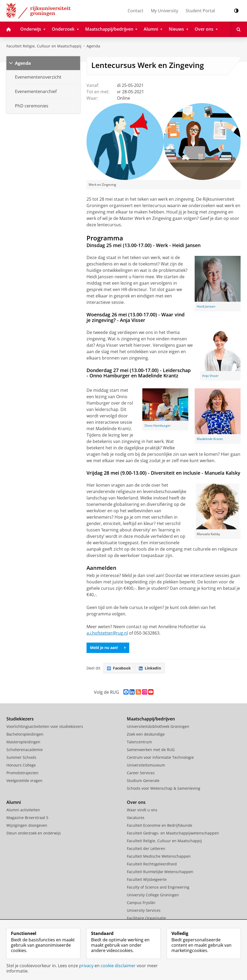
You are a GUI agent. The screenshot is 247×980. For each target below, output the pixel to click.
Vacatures (136, 818)
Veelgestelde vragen (24, 781)
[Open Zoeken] (239, 29)
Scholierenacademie (25, 750)
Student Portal (200, 11)
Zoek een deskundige (146, 734)
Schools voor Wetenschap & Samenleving (164, 788)
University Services (144, 910)
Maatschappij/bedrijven (151, 719)
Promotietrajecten (22, 773)
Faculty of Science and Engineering (158, 887)
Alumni (14, 802)
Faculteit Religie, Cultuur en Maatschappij (44, 46)
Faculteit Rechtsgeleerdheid (152, 864)
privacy (86, 966)
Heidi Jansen (206, 306)
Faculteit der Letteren (146, 848)
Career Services (141, 773)
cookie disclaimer (118, 966)
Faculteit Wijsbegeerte (147, 879)
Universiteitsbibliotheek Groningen (158, 726)
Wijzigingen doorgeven (27, 825)
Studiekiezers (20, 719)
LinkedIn (150, 668)
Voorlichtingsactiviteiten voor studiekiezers (45, 726)
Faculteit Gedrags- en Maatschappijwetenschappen (173, 833)
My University (164, 11)
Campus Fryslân (141, 903)
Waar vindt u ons (142, 810)
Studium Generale (143, 781)
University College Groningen (153, 895)
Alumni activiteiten (23, 810)
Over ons (136, 802)
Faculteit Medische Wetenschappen (159, 856)
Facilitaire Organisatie (146, 918)
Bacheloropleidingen (25, 734)
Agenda (93, 46)
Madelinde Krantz (210, 439)
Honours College (21, 765)
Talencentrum (139, 742)
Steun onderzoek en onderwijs (34, 833)
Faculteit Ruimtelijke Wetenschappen (160, 872)
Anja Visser (210, 376)
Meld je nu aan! (108, 648)
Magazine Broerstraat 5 (27, 818)
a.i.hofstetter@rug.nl (107, 633)
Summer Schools (21, 757)
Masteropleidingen (23, 742)
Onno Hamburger (158, 426)
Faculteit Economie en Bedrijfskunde (160, 825)
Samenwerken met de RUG (151, 750)
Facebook (119, 668)
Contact (136, 11)
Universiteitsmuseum (146, 765)
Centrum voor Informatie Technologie (160, 757)
